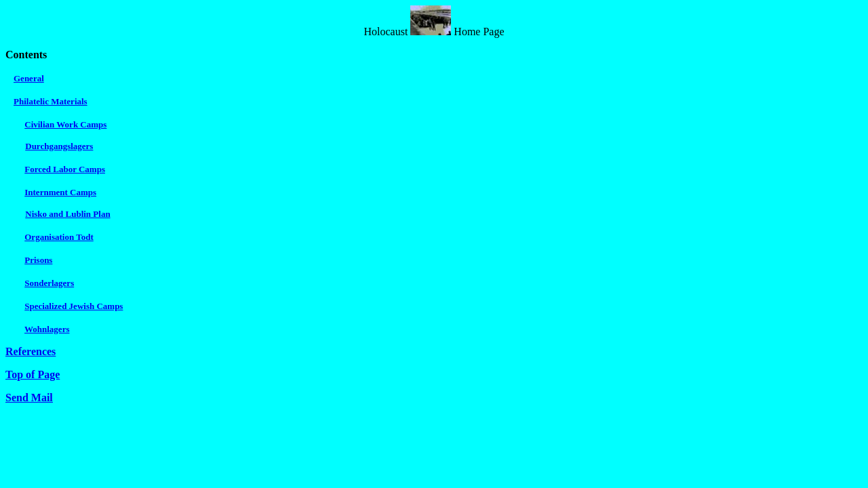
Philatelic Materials (51, 101)
